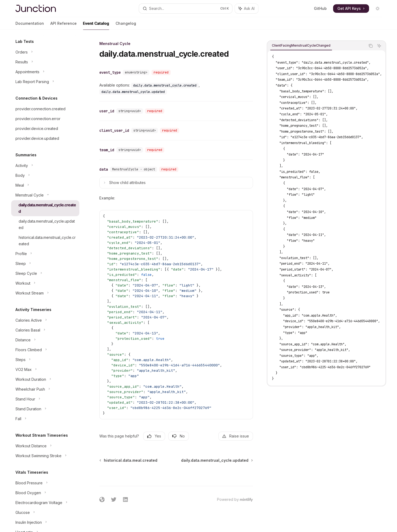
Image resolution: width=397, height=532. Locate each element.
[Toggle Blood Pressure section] (45, 483)
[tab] (301, 46)
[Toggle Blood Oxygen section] (45, 493)
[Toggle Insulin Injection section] (45, 522)
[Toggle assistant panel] (247, 9)
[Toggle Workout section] (45, 283)
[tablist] (316, 46)
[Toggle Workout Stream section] (45, 293)
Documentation (30, 25)
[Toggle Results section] (45, 62)
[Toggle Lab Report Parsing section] (45, 82)
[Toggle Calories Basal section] (45, 330)
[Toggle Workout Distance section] (45, 446)
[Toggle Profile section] (45, 254)
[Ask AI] (379, 46)
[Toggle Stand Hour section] (45, 399)
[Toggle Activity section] (45, 166)
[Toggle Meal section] (45, 185)
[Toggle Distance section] (45, 340)
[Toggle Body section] (45, 175)
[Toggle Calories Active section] (45, 320)
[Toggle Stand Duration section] (45, 409)
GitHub (320, 8)
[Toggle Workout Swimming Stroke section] (45, 456)
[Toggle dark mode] (378, 9)
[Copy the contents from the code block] (371, 46)
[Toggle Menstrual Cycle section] (45, 195)
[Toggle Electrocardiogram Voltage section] (45, 503)
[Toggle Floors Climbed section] (45, 350)
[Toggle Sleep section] (45, 264)
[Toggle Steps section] (45, 360)
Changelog (126, 25)
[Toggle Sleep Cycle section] (45, 273)
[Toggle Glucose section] (45, 513)
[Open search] (186, 9)
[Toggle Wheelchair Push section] (45, 389)
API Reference (64, 25)
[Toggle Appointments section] (45, 72)
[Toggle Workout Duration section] (45, 379)
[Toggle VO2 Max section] (45, 370)
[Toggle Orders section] (45, 52)
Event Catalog (96, 25)
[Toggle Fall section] (45, 419)
